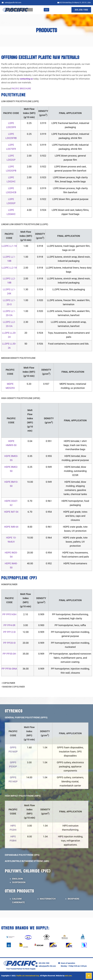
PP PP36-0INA (9, 669)
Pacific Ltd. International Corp (28, 976)
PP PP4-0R (9, 625)
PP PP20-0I (9, 643)
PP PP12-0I (9, 632)
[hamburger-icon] (46, 10)
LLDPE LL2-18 (9, 268)
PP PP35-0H (9, 654)
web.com (68, 976)
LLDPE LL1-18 (9, 246)
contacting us (26, 79)
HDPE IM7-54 (11, 512)
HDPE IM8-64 (11, 527)
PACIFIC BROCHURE (21, 89)
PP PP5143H (9, 614)
